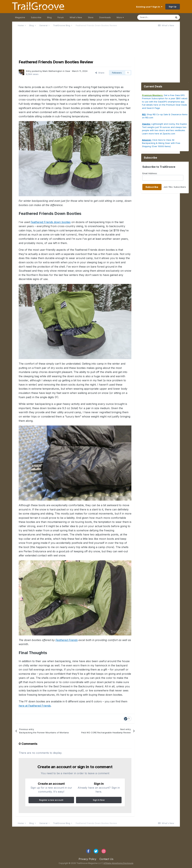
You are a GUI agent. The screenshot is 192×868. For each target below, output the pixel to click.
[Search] (155, 17)
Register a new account (51, 800)
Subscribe (36, 17)
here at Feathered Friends (35, 706)
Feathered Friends (67, 640)
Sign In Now (99, 800)
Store (91, 17)
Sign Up (173, 7)
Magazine (20, 17)
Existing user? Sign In (149, 7)
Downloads (105, 17)
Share (100, 73)
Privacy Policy (87, 859)
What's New (76, 17)
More (120, 17)
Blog (49, 17)
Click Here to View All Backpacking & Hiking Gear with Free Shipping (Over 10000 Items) (161, 143)
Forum (61, 17)
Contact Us (106, 859)
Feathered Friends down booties (51, 222)
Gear (68, 71)
